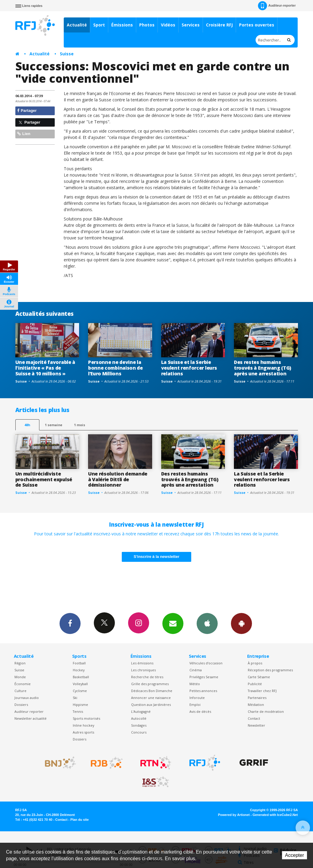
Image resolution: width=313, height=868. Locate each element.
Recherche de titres (147, 677)
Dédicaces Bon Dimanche (152, 691)
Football (79, 663)
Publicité (255, 684)
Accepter (295, 855)
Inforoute (197, 698)
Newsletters (173, 623)
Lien (24, 134)
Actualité (77, 25)
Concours (139, 732)
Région (20, 663)
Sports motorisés (86, 718)
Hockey (79, 670)
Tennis (78, 711)
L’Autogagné (141, 711)
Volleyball (80, 684)
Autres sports (83, 732)
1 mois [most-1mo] (80, 425)
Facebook (70, 623)
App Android (241, 623)
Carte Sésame (259, 677)
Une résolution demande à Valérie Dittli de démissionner (118, 479)
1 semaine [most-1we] (54, 425)
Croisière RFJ (219, 25)
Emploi (195, 705)
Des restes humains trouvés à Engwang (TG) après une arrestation (263, 368)
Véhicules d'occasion (206, 663)
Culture (20, 691)
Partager (27, 111)
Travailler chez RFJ (262, 691)
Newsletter (256, 725)
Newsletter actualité (31, 718)
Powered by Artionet (234, 815)
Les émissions (142, 663)
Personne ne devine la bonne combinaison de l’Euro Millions (115, 368)
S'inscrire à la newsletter (157, 557)
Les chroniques (143, 670)
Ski (75, 698)
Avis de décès (200, 711)
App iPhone (207, 623)
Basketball (81, 677)
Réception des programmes (270, 670)
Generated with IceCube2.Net (275, 815)
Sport (99, 25)
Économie (23, 684)
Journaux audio (27, 698)
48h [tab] (27, 425)
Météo (195, 684)
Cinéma (196, 670)
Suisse (67, 54)
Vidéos (168, 25)
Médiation (256, 705)
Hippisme (80, 705)
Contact (254, 718)
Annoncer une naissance (151, 698)
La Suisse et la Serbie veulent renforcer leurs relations (189, 368)
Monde (20, 677)
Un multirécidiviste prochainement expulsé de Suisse (44, 479)
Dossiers (21, 705)
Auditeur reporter (29, 711)
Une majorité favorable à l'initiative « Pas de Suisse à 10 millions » (45, 368)
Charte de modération (266, 711)
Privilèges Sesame (204, 677)
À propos (255, 663)
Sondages (139, 725)
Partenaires (257, 698)
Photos (147, 25)
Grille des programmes (150, 684)
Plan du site (80, 820)
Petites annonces (203, 691)
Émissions (122, 25)
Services (191, 25)
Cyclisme (80, 691)
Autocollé (139, 718)
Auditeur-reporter (277, 6)
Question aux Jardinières (151, 705)
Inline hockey (83, 725)
